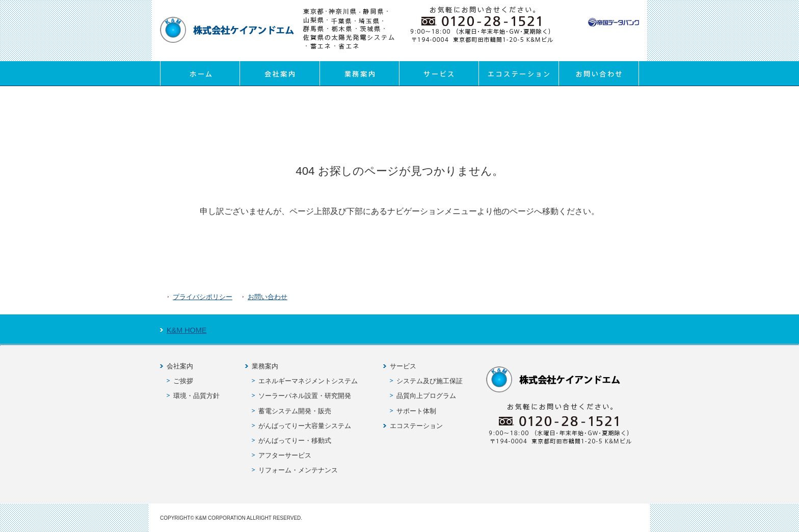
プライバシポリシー (203, 297)
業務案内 (359, 73)
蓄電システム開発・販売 (295, 411)
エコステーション (518, 73)
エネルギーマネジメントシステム (308, 381)
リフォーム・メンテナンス (298, 470)
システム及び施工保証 (430, 381)
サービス (439, 73)
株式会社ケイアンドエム (227, 30)
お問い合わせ (599, 73)
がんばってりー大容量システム (305, 426)
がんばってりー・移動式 (295, 441)
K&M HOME (187, 330)
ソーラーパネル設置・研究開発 (305, 396)
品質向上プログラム (426, 396)
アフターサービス (285, 455)
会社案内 (279, 73)
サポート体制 (416, 411)
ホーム (200, 73)
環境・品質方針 (196, 396)
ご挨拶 (183, 381)
